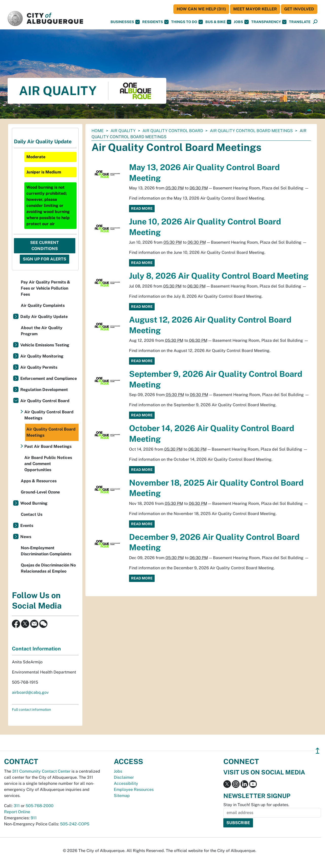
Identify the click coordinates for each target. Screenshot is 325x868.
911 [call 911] (34, 818)
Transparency (269, 22)
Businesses (125, 22)
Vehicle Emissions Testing (45, 345)
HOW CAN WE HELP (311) (201, 9)
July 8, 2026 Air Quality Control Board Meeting (219, 276)
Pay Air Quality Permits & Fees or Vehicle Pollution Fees (46, 288)
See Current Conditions (44, 246)
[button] (300, 22)
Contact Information (36, 649)
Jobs (241, 22)
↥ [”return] (318, 751)
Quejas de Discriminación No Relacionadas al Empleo (48, 568)
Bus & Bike (218, 22)
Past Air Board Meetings (48, 446)
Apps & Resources (39, 481)
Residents (155, 22)
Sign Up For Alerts (44, 259)
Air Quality (123, 131)
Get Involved (299, 9)
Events (27, 526)
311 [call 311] (17, 806)
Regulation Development (44, 390)
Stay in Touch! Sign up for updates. (256, 805)
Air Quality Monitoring (42, 356)
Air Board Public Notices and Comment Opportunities (48, 464)
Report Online (17, 812)
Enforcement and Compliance (49, 378)
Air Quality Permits (39, 367)
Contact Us (32, 514)
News (26, 537)
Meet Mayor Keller (255, 9)
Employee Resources (134, 790)
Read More (142, 208)
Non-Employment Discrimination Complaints (46, 551)
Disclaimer (124, 777)
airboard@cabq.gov (30, 692)
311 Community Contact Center (41, 771)
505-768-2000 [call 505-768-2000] (40, 806)
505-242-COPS (75, 824)
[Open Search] (315, 22)
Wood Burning (34, 503)
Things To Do (187, 22)
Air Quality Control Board (173, 131)
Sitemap (122, 796)
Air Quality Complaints (43, 305)
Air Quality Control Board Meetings (251, 131)
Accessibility (126, 783)
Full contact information (31, 710)
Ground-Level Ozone (40, 492)
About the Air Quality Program (42, 331)
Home (98, 131)
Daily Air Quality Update (44, 317)
